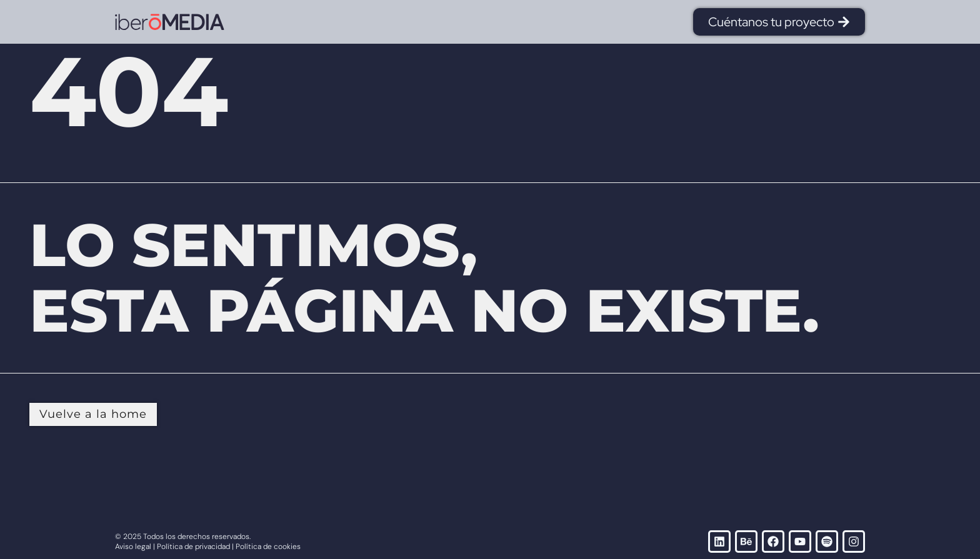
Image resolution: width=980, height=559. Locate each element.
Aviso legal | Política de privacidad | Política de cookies (208, 547)
